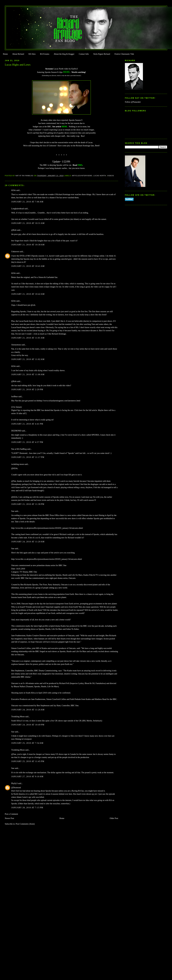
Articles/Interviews (82, 176)
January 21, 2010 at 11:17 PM (28, 457)
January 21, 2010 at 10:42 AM (28, 294)
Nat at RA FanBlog (19, 449)
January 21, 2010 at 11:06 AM (28, 374)
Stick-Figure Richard (102, 54)
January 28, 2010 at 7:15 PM (27, 808)
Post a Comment (11, 814)
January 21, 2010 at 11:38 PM (28, 504)
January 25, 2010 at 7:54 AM (27, 743)
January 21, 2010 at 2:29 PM (27, 390)
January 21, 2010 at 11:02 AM (28, 359)
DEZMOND (16, 431)
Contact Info (84, 54)
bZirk (14, 190)
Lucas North (100, 176)
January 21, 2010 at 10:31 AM (28, 223)
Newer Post (10, 818)
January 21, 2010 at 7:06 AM (27, 202)
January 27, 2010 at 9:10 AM (27, 777)
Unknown (15, 252)
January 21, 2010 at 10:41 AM (28, 266)
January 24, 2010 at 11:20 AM (28, 542)
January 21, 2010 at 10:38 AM (28, 245)
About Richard (18, 54)
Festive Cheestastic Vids (124, 54)
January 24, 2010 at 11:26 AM (28, 710)
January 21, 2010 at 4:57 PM (27, 442)
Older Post (114, 818)
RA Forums (45, 54)
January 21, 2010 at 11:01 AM (28, 338)
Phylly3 (14, 783)
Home (5, 54)
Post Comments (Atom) (25, 824)
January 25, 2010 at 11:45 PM (28, 761)
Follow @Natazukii (133, 102)
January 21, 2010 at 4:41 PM (27, 424)
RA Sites (32, 54)
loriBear (15, 397)
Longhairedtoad (18, 209)
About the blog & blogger (64, 54)
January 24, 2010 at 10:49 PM (28, 725)
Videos (111, 176)
